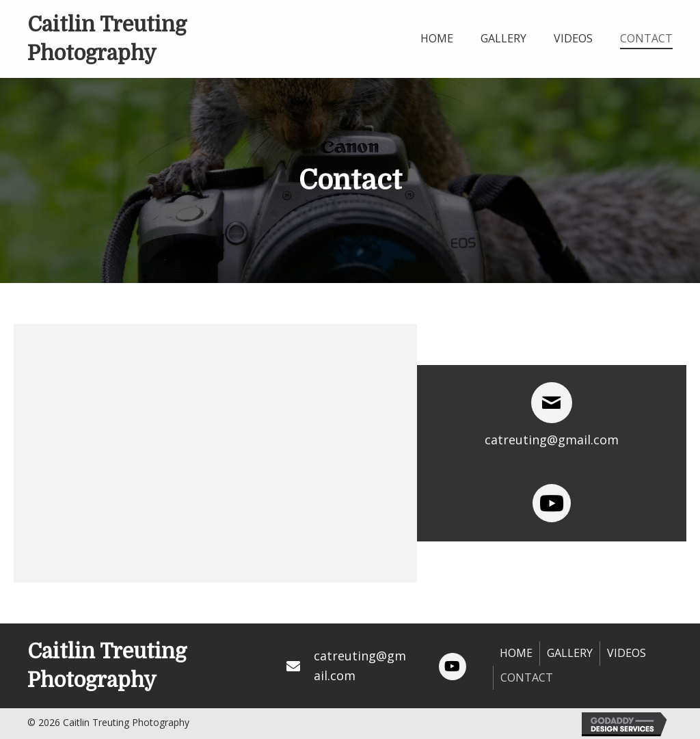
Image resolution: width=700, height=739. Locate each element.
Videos (627, 653)
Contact (527, 677)
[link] (437, 37)
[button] (453, 667)
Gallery (570, 653)
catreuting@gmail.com (552, 440)
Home (516, 653)
